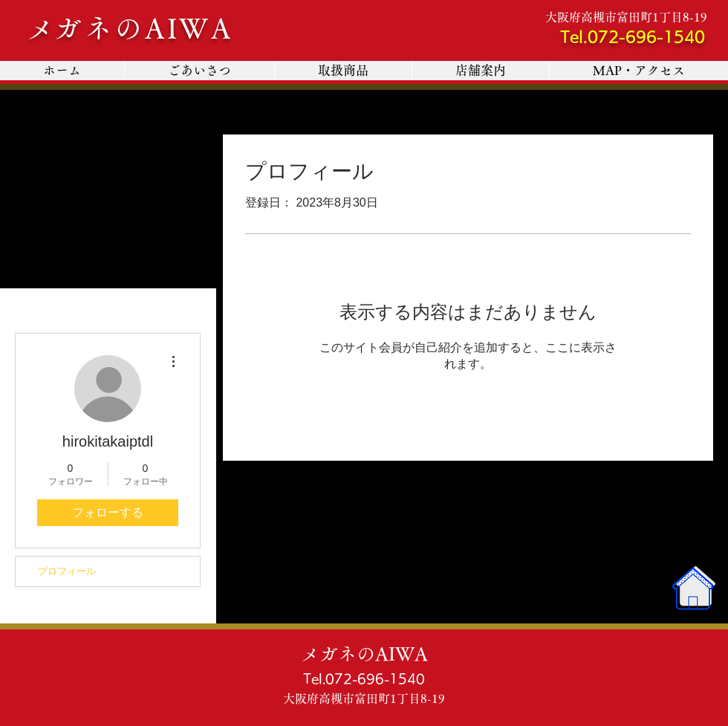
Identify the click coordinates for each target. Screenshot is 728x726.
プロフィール (67, 571)
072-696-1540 (646, 36)
